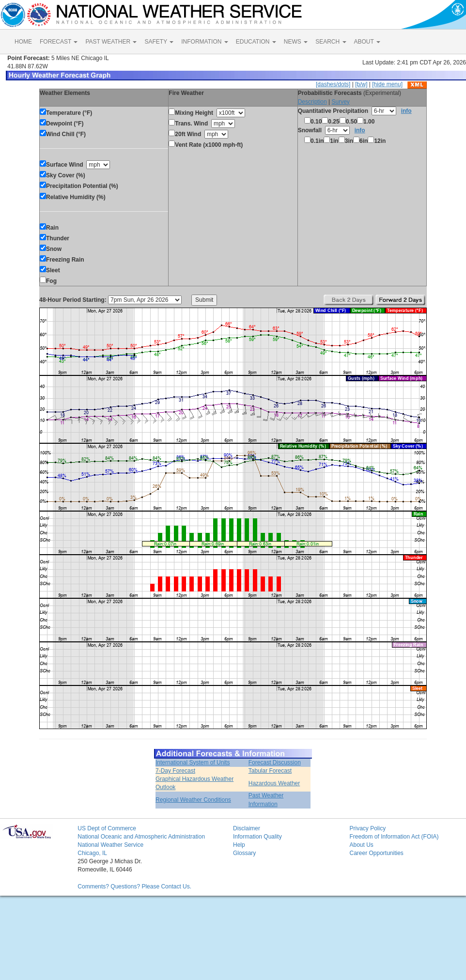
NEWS (296, 42)
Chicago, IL (92, 853)
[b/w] (361, 84)
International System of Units (193, 762)
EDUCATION (256, 42)
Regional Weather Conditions (193, 800)
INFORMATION (204, 42)
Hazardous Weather (274, 783)
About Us (361, 845)
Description (312, 102)
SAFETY (159, 42)
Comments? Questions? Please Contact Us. (134, 887)
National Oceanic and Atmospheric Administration (141, 837)
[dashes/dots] (333, 84)
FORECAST (59, 42)
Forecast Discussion (275, 762)
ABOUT (367, 42)
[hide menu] (387, 84)
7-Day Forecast (175, 771)
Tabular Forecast (270, 771)
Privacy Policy (367, 828)
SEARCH (331, 42)
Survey (340, 102)
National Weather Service (110, 845)
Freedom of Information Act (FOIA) (394, 837)
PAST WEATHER (111, 42)
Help (239, 845)
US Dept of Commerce (107, 828)
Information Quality (257, 837)
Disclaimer (247, 828)
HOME (23, 42)
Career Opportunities (376, 853)
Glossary (244, 853)
